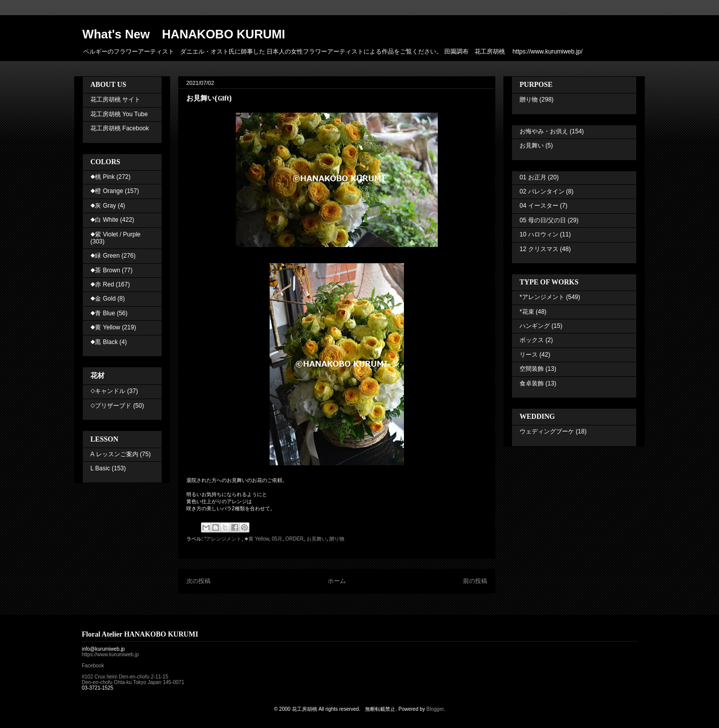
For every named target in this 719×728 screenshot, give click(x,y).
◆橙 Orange (107, 191)
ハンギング (535, 326)
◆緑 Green (105, 256)
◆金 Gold (103, 299)
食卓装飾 (532, 383)
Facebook (93, 666)
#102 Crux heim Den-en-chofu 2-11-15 (125, 677)
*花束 (527, 312)
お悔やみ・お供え (544, 131)
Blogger (435, 709)
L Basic (100, 468)
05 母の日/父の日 (543, 220)
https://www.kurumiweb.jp (110, 654)
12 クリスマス (539, 249)
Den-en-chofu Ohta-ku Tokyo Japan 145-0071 (133, 682)
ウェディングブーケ (547, 431)
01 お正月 (533, 177)
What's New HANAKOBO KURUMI (184, 34)
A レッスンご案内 (114, 454)
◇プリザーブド (111, 406)
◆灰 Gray (103, 206)
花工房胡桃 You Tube (119, 114)
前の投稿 (475, 581)
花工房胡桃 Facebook (120, 128)
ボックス (532, 340)
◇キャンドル (108, 391)
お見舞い (317, 539)
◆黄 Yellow (257, 539)
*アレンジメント (223, 539)
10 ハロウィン (539, 234)
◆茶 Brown (105, 270)
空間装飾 (532, 369)
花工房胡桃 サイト (115, 100)
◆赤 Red (102, 284)
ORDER (294, 539)
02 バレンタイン (542, 191)
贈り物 (337, 539)
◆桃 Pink (102, 177)
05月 (277, 539)
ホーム (337, 581)
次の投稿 (198, 581)
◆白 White (104, 220)
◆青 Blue (103, 313)
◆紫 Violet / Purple (115, 234)
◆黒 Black (104, 342)
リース (529, 355)
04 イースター (539, 206)
